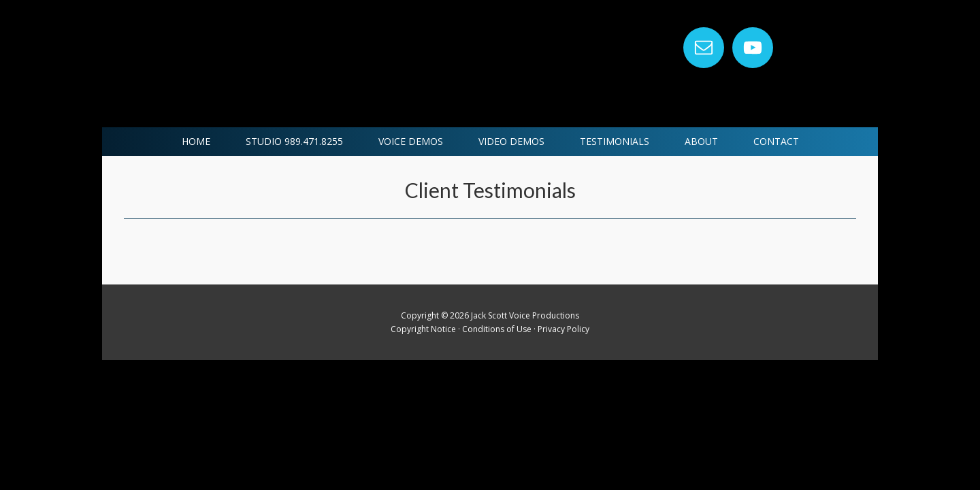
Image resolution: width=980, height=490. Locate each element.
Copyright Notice (423, 329)
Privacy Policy (563, 329)
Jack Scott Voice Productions (335, 64)
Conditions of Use (497, 329)
